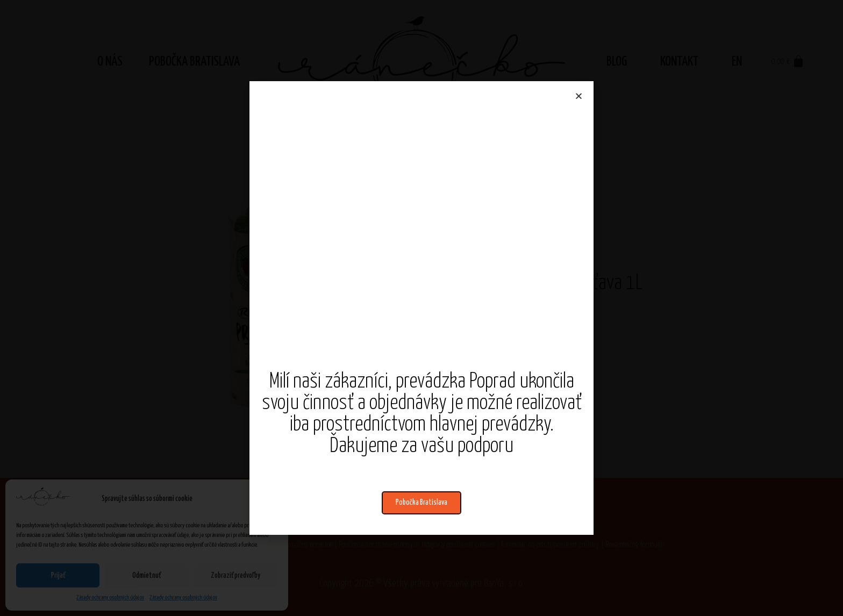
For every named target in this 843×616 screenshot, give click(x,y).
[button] (421, 503)
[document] (421, 308)
